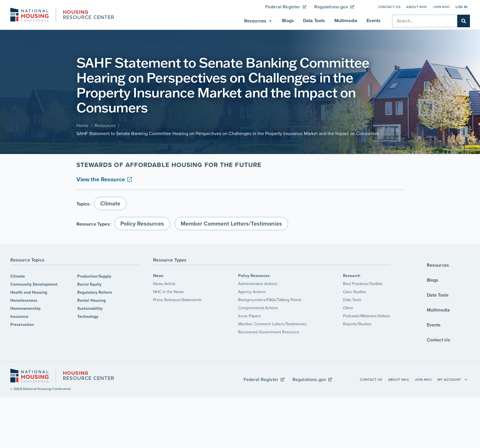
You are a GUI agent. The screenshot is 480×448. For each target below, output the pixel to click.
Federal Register (286, 7)
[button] (259, 21)
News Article (164, 284)
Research (352, 276)
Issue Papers (250, 316)
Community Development (34, 284)
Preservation (22, 325)
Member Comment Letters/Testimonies (272, 324)
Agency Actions (252, 292)
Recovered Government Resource (269, 332)
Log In (461, 7)
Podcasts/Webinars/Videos (367, 316)
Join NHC (441, 7)
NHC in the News (168, 292)
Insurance (19, 317)
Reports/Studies (357, 324)
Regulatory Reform (95, 292)
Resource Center (89, 15)
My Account (453, 380)
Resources (105, 125)
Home (82, 125)
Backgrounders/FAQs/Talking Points (270, 300)
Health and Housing (29, 292)
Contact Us (390, 7)
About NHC (417, 7)
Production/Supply (94, 276)
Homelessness (24, 300)
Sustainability (90, 308)
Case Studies (355, 292)
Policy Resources (254, 276)
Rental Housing (91, 300)
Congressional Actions (258, 308)
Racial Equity (89, 284)
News (158, 276)
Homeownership (25, 308)
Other (348, 308)
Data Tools (352, 300)
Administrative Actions (258, 284)
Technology (88, 317)
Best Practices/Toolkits (363, 284)
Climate (18, 276)
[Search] (464, 21)
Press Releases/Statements (177, 300)
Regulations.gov (334, 7)
